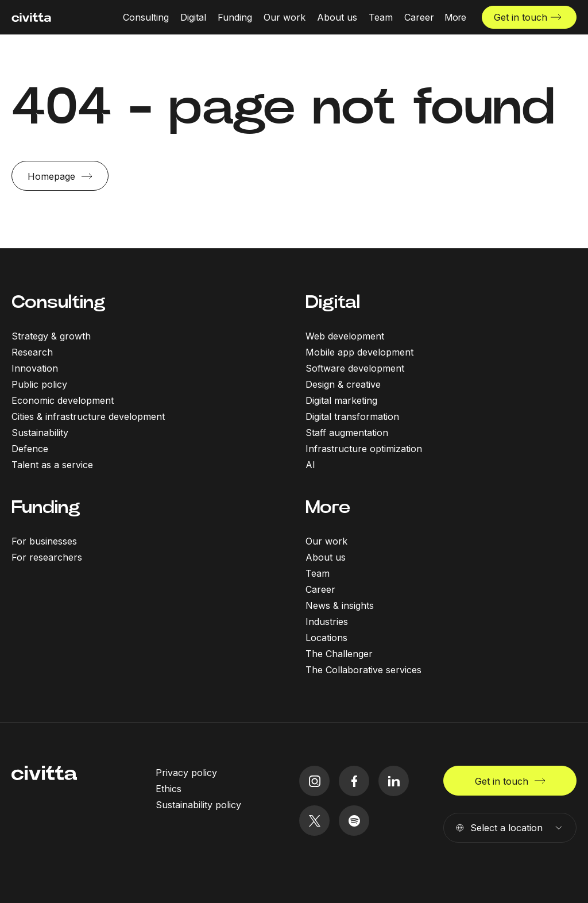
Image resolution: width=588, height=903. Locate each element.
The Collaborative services (363, 670)
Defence (30, 449)
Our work (326, 541)
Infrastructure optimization (364, 449)
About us (326, 557)
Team (318, 573)
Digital (333, 302)
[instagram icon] (314, 781)
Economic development (63, 400)
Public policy (39, 384)
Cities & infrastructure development (88, 416)
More (328, 507)
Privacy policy (186, 773)
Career (320, 589)
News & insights (340, 605)
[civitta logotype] (31, 18)
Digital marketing (341, 400)
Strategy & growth (51, 336)
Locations (326, 638)
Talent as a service (52, 465)
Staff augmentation (347, 433)
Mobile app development (359, 352)
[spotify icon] (354, 821)
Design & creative (343, 384)
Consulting (59, 302)
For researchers (47, 557)
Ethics (169, 789)
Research (32, 352)
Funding (46, 507)
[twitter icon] (314, 821)
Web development (345, 336)
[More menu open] (455, 17)
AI (310, 465)
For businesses (44, 541)
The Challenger (339, 654)
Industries (327, 622)
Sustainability (40, 433)
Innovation (35, 368)
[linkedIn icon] (394, 781)
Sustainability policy (198, 805)
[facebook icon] (354, 781)
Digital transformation (352, 416)
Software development (355, 368)
